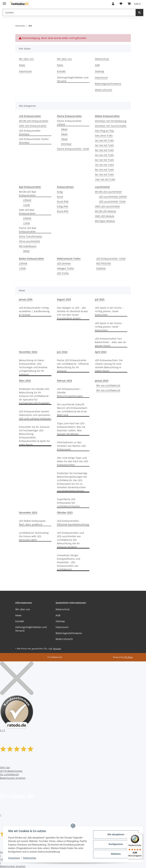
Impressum (14, 858)
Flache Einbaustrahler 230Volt (69, 123)
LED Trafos (63, 273)
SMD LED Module (105, 216)
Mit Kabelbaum (28, 246)
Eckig (60, 192)
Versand (57, 649)
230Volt (27, 200)
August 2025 (64, 299)
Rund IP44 (63, 201)
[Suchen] (69, 13)
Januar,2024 (102, 381)
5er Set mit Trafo (104, 155)
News (22, 65)
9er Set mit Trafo (104, 174)
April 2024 (101, 352)
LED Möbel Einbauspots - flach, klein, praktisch (33, 523)
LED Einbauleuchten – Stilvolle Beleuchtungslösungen (70, 392)
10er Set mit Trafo (105, 179)
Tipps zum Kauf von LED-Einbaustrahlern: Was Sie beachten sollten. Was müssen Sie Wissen (71, 429)
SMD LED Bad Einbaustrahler (27, 212)
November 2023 (28, 512)
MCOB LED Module (106, 211)
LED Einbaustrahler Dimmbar (30, 132)
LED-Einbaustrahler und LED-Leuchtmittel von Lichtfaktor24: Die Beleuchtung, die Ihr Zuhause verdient (70, 540)
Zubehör (101, 268)
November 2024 (28, 352)
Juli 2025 (100, 299)
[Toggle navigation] (4, 2)
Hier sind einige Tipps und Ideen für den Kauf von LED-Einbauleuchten (73, 461)
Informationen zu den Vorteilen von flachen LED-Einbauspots (72, 446)
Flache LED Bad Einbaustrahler (28, 230)
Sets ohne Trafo (104, 136)
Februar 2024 (64, 381)
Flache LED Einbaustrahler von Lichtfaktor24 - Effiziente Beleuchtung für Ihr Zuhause (73, 366)
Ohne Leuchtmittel (29, 241)
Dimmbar (66, 144)
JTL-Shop (129, 657)
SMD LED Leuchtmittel (107, 206)
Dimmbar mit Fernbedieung (111, 121)
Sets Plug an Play (104, 131)
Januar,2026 (26, 299)
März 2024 (25, 381)
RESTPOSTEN (104, 263)
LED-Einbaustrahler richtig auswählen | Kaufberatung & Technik (34, 311)
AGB (97, 65)
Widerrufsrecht (103, 90)
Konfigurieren (116, 844)
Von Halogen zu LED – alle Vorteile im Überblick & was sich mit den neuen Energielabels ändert (72, 313)
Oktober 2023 (65, 512)
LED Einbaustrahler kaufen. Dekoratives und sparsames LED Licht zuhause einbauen (35, 415)
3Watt (64, 129)
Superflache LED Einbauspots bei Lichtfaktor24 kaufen (68, 503)
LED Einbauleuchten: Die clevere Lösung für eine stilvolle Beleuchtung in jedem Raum (109, 366)
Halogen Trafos (65, 268)
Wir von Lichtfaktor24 (108, 385)
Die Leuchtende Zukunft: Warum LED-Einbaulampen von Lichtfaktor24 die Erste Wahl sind (72, 410)
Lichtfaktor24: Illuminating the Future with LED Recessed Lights (34, 536)
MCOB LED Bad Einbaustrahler (27, 194)
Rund (60, 197)
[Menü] (141, 835)
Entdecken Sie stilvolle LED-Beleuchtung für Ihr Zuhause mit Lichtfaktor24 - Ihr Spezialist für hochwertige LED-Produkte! (34, 396)
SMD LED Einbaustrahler (33, 126)
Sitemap (100, 71)
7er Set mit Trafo (104, 165)
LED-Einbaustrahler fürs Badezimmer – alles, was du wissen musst (111, 342)
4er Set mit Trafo (104, 150)
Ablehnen (116, 854)
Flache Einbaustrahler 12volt (73, 149)
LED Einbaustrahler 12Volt (111, 259)
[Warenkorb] (134, 4)
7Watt (64, 139)
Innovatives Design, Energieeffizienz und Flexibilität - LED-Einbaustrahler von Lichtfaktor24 (69, 562)
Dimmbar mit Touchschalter (111, 126)
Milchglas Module (105, 221)
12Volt (26, 205)
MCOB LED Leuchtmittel (108, 192)
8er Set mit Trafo (104, 170)
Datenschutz (30, 858)
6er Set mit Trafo (104, 160)
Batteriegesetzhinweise (108, 84)
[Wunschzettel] (121, 4)
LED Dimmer (64, 263)
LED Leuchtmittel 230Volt (113, 197)
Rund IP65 (63, 211)
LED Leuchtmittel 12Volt (112, 201)
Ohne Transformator (31, 236)
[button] (113, 4)
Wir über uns (26, 59)
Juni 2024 (62, 352)
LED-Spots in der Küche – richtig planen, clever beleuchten (109, 311)
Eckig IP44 (62, 206)
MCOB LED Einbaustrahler (34, 121)
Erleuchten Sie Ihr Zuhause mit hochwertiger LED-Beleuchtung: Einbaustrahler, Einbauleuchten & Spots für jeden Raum (35, 436)
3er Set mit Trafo (104, 145)
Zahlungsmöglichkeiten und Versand (73, 79)
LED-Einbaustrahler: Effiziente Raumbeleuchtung (73, 523)
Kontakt (61, 71)
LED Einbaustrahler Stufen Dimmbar (34, 141)
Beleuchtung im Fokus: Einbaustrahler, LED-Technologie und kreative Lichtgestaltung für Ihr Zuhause (33, 367)
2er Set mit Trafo (104, 140)
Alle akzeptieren (116, 834)
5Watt (64, 134)
